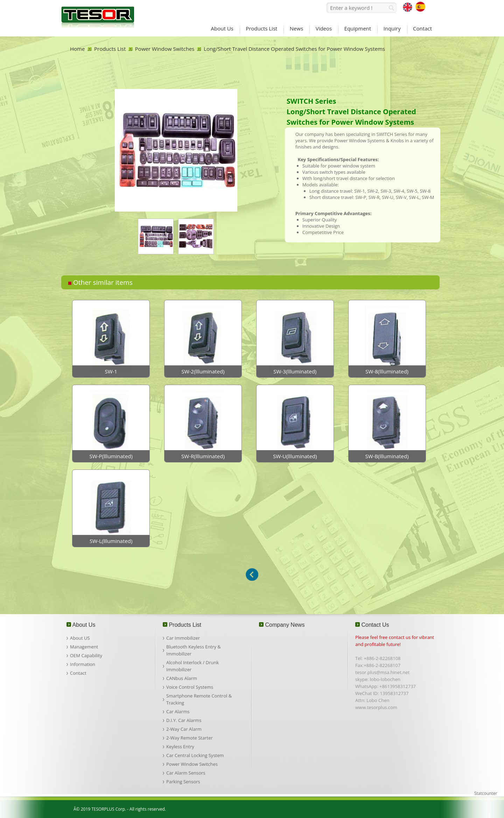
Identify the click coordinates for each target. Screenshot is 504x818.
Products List (110, 49)
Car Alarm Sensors (186, 773)
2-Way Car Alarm (184, 729)
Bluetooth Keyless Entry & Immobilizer (194, 650)
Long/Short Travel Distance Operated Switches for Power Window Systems (294, 49)
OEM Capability (86, 655)
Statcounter (486, 793)
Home (77, 49)
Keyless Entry (180, 747)
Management (84, 647)
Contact (78, 673)
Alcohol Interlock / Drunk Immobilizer (192, 666)
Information (83, 664)
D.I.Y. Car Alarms (184, 720)
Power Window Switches (165, 49)
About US (80, 638)
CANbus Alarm (182, 678)
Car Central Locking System (195, 755)
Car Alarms (178, 712)
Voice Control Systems (190, 687)
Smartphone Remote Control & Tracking (199, 699)
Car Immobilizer (183, 638)
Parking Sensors (183, 782)
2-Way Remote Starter (190, 738)
